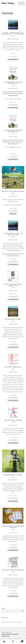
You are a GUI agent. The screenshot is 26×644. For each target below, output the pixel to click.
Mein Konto (4, 642)
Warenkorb (20, 641)
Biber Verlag (8, 3)
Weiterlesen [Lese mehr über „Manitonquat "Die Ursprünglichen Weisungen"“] (13, 214)
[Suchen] (23, 611)
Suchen (3, 608)
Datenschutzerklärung (7, 634)
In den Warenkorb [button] (13, 59)
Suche (13, 642)
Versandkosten (14, 105)
